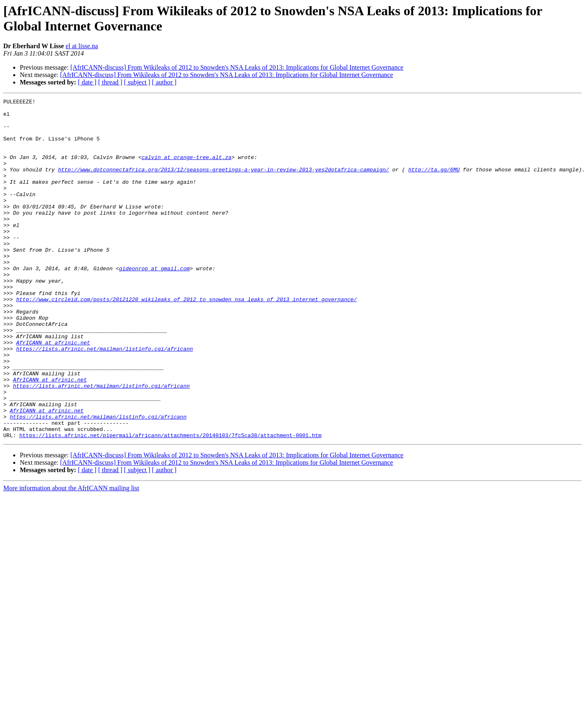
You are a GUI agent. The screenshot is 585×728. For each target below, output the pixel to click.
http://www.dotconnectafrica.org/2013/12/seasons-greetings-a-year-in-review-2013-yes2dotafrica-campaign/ (223, 184)
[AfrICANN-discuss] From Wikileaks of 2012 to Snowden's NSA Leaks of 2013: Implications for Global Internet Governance (237, 67)
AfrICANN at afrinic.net (53, 392)
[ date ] (87, 82)
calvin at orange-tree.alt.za (186, 169)
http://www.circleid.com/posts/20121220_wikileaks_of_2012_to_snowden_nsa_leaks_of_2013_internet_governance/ (186, 340)
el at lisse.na (82, 46)
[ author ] (164, 82)
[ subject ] (137, 82)
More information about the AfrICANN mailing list (71, 556)
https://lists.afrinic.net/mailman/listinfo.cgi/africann (104, 399)
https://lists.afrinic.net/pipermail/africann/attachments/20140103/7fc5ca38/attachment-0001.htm (170, 503)
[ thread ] (110, 82)
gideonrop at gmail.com (154, 303)
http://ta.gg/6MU (434, 184)
